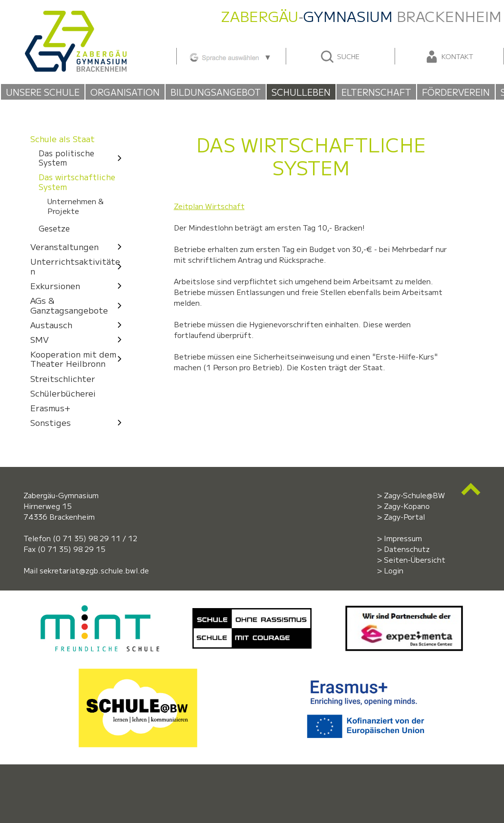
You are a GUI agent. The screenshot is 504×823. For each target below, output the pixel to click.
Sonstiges (79, 422)
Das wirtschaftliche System (77, 182)
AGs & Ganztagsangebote (79, 305)
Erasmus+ (50, 408)
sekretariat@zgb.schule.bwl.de (94, 570)
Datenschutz (407, 549)
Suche (340, 57)
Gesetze (54, 229)
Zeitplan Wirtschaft (209, 206)
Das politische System (83, 158)
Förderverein (456, 92)
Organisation (125, 92)
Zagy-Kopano (407, 506)
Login (394, 570)
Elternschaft (376, 92)
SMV (79, 339)
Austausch (79, 325)
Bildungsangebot (216, 92)
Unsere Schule (43, 92)
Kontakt (449, 57)
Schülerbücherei (63, 393)
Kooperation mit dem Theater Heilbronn (79, 359)
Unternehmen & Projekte (75, 206)
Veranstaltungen (79, 246)
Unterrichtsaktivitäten (79, 266)
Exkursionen (79, 285)
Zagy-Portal (404, 517)
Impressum (403, 538)
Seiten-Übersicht (415, 559)
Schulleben (301, 92)
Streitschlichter (63, 378)
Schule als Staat (63, 138)
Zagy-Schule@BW (414, 495)
